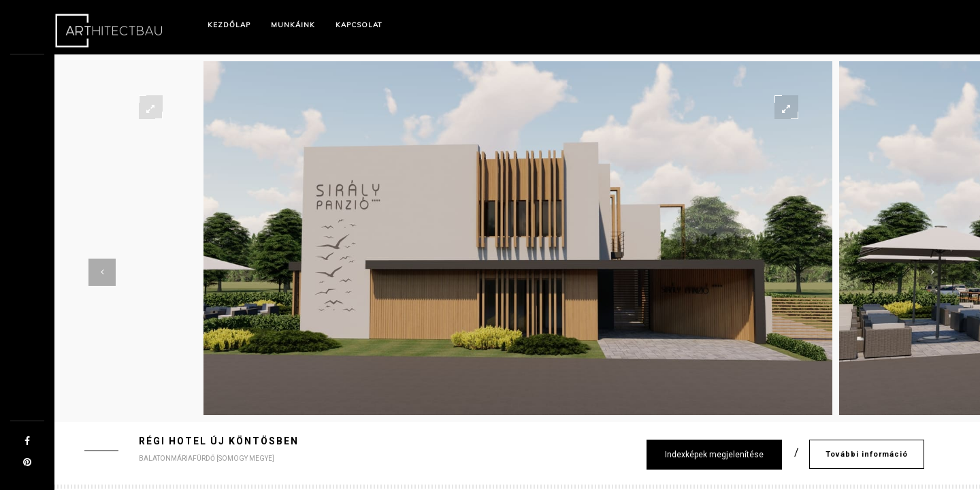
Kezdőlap (229, 25)
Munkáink (293, 25)
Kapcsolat (359, 25)
